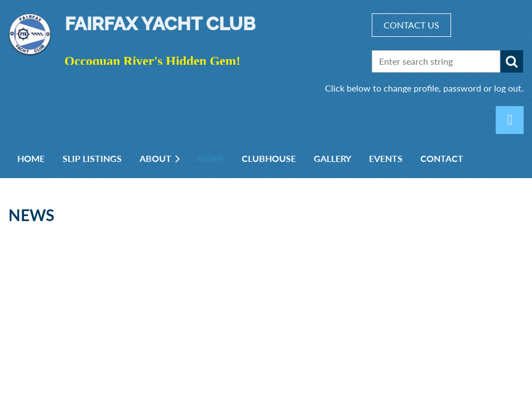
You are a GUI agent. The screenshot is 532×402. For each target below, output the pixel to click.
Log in (510, 120)
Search (512, 61)
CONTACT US (411, 25)
